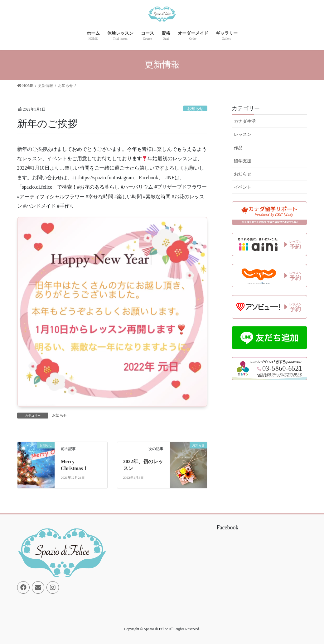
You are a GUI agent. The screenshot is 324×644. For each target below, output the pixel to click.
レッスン (243, 134)
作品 (238, 148)
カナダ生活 (245, 121)
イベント (243, 187)
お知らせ (195, 109)
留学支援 (243, 161)
